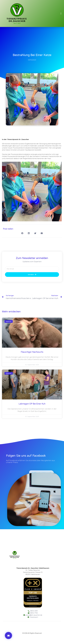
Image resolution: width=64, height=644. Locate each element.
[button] (61, 14)
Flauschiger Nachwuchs (32, 352)
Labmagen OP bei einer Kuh (32, 404)
